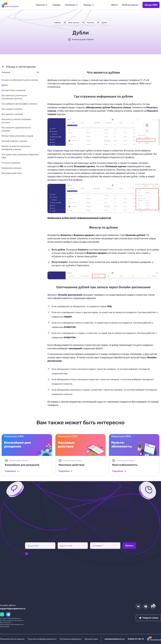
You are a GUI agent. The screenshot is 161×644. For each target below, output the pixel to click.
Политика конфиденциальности (42, 639)
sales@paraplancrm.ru (114, 639)
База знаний (74, 23)
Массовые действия (12, 173)
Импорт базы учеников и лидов (17, 136)
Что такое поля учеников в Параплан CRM (20, 156)
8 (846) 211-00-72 (136, 639)
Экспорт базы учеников (13, 90)
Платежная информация (71, 639)
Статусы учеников (11, 163)
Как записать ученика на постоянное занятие (14, 97)
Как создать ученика (12, 109)
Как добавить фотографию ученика (19, 104)
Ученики (90, 23)
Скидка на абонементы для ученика (20, 80)
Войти (115, 5)
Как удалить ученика (12, 114)
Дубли (104, 23)
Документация (91, 639)
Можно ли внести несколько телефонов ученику (16, 148)
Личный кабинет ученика (14, 141)
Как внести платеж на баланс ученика (16, 121)
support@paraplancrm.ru (13, 609)
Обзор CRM (151, 5)
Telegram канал (148, 618)
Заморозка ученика (11, 168)
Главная (57, 23)
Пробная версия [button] (130, 5)
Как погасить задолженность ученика (16, 129)
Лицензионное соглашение (12, 639)
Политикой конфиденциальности (62, 554)
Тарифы (56, 5)
